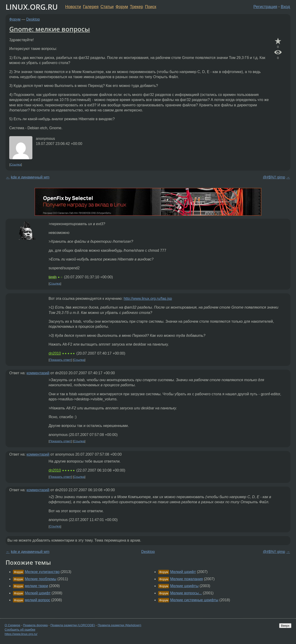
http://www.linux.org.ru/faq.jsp (148, 299)
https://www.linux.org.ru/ (21, 634)
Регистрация (265, 7)
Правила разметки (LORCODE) (73, 625)
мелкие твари (36, 586)
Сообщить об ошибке (20, 630)
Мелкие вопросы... (186, 593)
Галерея (91, 7)
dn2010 (55, 353)
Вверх (285, 626)
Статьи (107, 7)
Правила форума (35, 625)
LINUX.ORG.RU (32, 7)
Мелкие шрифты (184, 586)
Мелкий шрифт (38, 593)
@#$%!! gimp (274, 177)
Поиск (151, 7)
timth (53, 277)
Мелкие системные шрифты (194, 600)
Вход (285, 7)
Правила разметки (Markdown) (119, 625)
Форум (122, 7)
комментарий (38, 373)
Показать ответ (60, 360)
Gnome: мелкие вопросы (50, 29)
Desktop (33, 19)
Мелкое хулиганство (42, 572)
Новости (73, 7)
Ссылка (16, 164)
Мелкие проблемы (40, 579)
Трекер (137, 7)
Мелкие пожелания (187, 579)
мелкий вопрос (37, 600)
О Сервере (12, 625)
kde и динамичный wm (30, 177)
